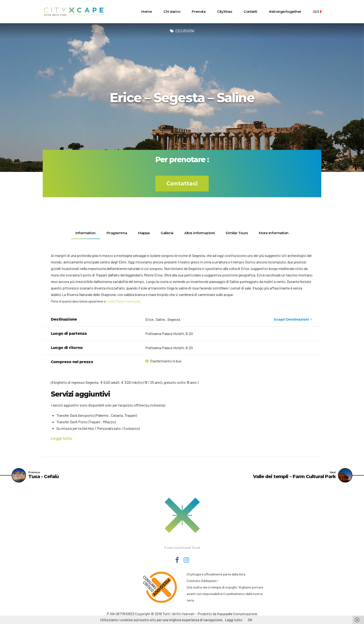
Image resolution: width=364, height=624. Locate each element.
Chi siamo (172, 11)
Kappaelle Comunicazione (237, 614)
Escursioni (185, 31)
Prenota (199, 11)
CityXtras (224, 11)
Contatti (250, 11)
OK (250, 620)
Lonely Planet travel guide (123, 301)
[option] (182, 98)
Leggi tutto (62, 438)
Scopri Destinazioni (291, 319)
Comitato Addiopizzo (202, 581)
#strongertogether (285, 11)
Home (147, 11)
